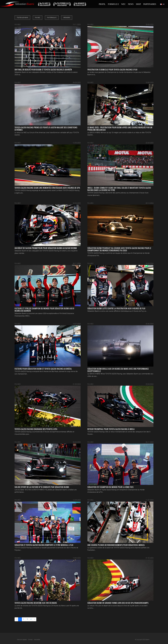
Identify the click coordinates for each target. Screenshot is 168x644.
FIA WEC (38, 18)
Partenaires (150, 4)
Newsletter (37, 640)
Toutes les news (22, 18)
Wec (123, 4)
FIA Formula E (52, 18)
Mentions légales (22, 640)
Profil (102, 4)
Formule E (113, 4)
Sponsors (67, 18)
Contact (30, 640)
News (131, 4)
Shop (138, 4)
